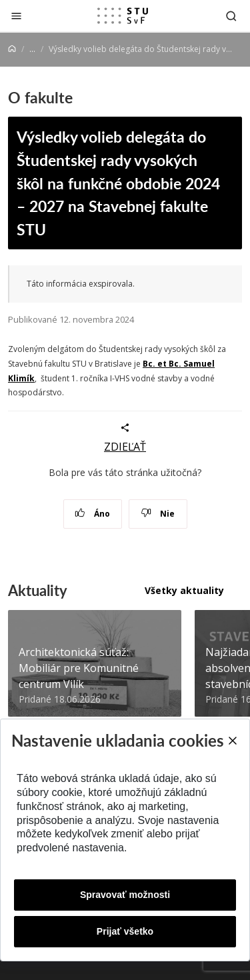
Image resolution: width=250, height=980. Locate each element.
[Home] (12, 49)
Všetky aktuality (184, 590)
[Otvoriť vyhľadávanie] (231, 16)
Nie (158, 514)
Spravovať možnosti (125, 895)
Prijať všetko (125, 931)
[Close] (232, 741)
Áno (92, 514)
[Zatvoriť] (16, 16)
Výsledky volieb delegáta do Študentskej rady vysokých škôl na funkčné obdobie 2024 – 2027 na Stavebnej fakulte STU (118, 182)
